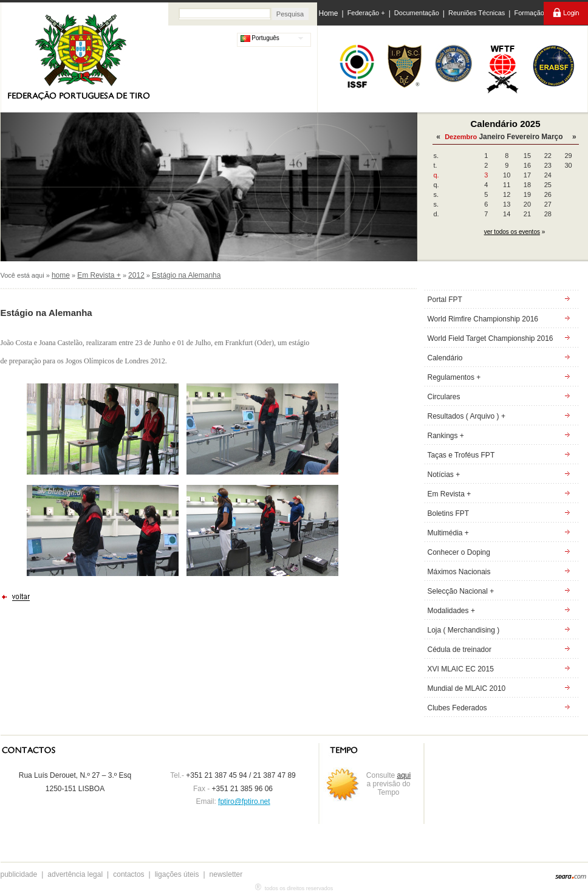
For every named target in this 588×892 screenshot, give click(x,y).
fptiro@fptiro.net (244, 801)
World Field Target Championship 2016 (491, 338)
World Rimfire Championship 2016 (483, 319)
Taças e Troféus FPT (461, 455)
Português (260, 38)
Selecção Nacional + (461, 591)
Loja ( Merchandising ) (464, 630)
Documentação (417, 13)
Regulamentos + (454, 377)
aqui (404, 775)
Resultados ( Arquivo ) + (467, 416)
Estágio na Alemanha (186, 275)
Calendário (445, 358)
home (61, 275)
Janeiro (492, 137)
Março (552, 137)
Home (329, 13)
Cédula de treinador (460, 650)
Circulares (444, 397)
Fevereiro (523, 137)
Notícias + (444, 475)
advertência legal (75, 874)
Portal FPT (445, 300)
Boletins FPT (449, 513)
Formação (529, 13)
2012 (136, 275)
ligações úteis (177, 874)
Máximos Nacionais (459, 572)
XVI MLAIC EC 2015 (461, 669)
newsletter (226, 874)
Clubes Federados (457, 708)
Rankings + (446, 436)
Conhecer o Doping (459, 552)
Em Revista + (99, 275)
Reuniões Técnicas (477, 13)
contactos (128, 874)
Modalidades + (451, 611)
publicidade (19, 874)
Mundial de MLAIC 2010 (467, 688)
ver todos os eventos (512, 232)
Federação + (366, 13)
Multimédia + (448, 533)
